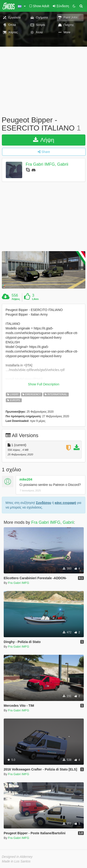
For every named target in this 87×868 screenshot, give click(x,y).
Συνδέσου (44, 500)
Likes (35, 299)
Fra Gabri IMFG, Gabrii (47, 164)
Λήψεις (16, 299)
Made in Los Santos (16, 859)
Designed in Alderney (17, 854)
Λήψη (44, 140)
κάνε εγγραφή (65, 500)
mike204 (26, 477)
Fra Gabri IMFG (19, 580)
